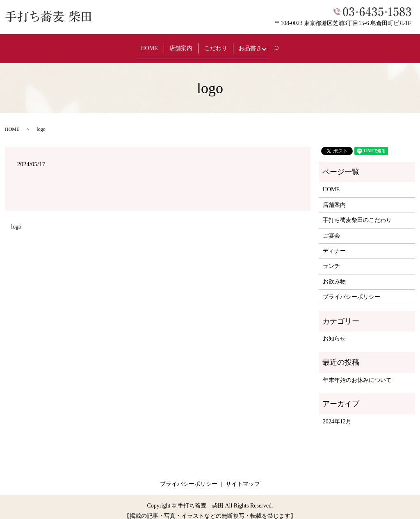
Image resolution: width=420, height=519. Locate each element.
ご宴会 (331, 227)
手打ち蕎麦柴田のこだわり (357, 212)
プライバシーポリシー (352, 289)
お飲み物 (334, 274)
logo (16, 219)
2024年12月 (337, 413)
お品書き (257, 44)
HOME (140, 44)
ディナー (334, 243)
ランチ (331, 258)
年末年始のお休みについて (357, 372)
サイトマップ (243, 476)
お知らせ (334, 331)
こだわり (217, 44)
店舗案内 (177, 44)
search (293, 45)
